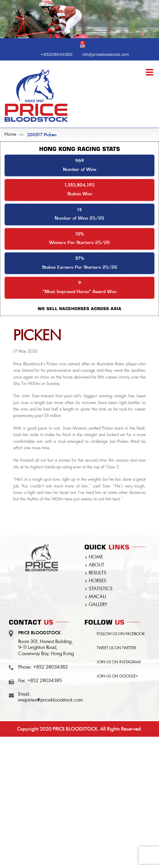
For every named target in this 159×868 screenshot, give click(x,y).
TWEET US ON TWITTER (116, 648)
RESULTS (98, 573)
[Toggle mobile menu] (150, 72)
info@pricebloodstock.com (106, 54)
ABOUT (97, 565)
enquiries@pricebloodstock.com (50, 700)
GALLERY (98, 605)
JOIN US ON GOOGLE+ (117, 676)
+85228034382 (56, 54)
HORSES (98, 581)
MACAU (97, 597)
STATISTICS (101, 589)
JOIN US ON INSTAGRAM (119, 662)
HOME (96, 557)
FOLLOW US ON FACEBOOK (121, 634)
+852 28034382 (51, 667)
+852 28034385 (45, 681)
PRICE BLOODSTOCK (75, 729)
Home (10, 135)
